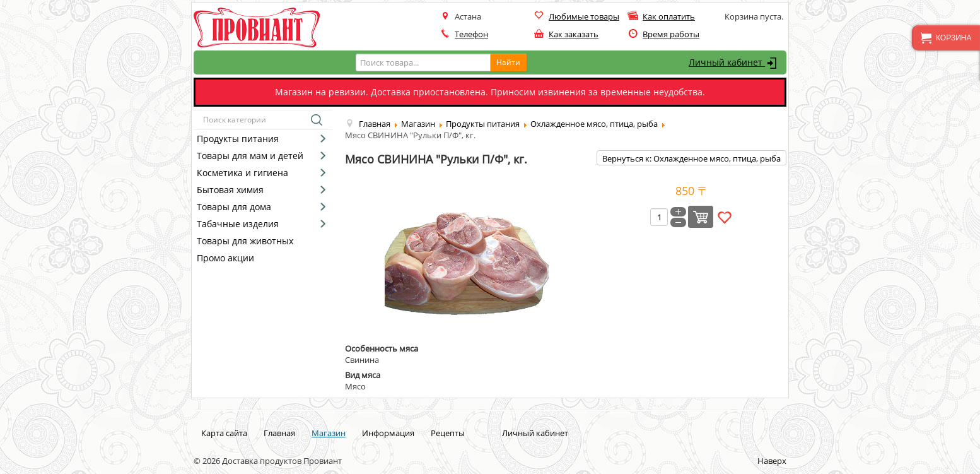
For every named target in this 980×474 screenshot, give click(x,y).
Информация (388, 433)
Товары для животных (245, 241)
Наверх (772, 461)
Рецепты (448, 433)
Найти (508, 62)
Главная (279, 433)
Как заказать (574, 34)
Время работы (671, 34)
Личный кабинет (734, 63)
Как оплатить (669, 16)
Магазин (329, 433)
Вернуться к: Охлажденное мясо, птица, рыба (691, 158)
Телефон (471, 34)
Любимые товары (584, 16)
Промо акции (225, 258)
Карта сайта (224, 433)
